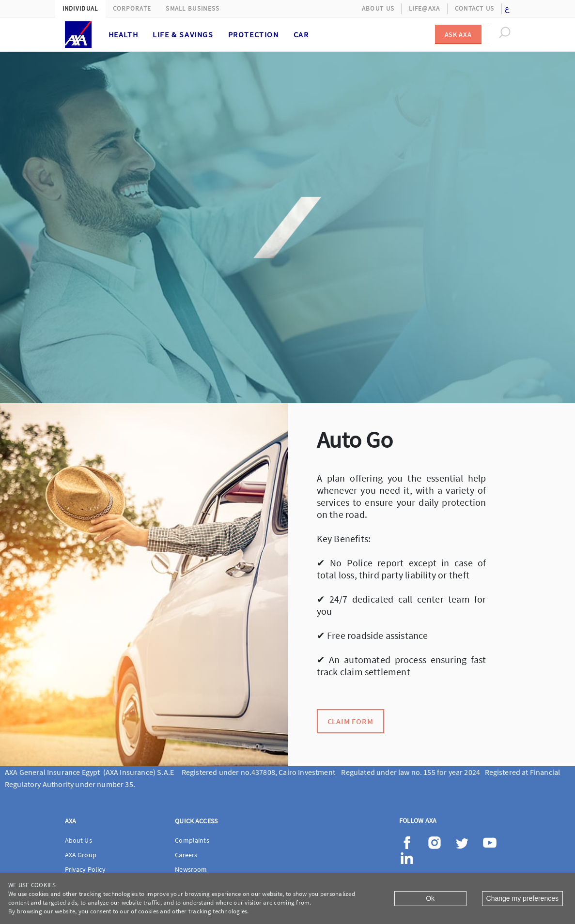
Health (124, 34)
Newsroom (191, 869)
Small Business (193, 8)
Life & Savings (183, 34)
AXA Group (81, 855)
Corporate (132, 8)
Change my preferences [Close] (522, 898)
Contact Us (475, 8)
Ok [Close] (430, 898)
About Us (378, 8)
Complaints (192, 840)
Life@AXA (424, 8)
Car (301, 34)
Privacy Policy (85, 869)
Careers (186, 855)
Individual (80, 8)
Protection (254, 34)
